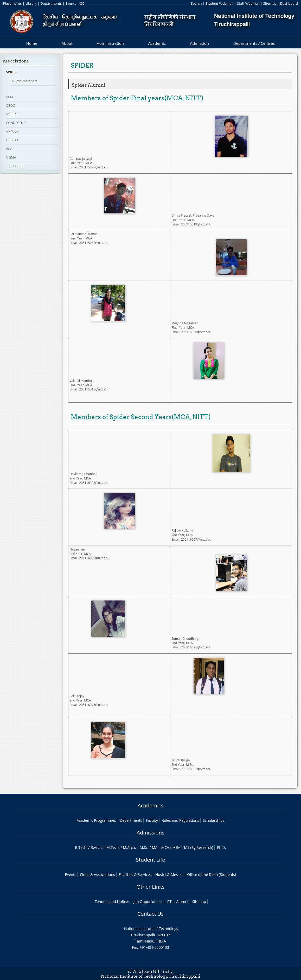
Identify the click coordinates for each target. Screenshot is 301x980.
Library (31, 3)
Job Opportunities (148, 902)
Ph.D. (222, 847)
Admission (199, 43)
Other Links (150, 887)
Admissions (150, 833)
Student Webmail (219, 3)
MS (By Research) (199, 847)
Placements (12, 3)
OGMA (11, 157)
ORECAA (12, 140)
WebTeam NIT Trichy (152, 971)
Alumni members (24, 81)
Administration (110, 43)
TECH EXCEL (15, 166)
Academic (157, 43)
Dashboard (289, 3)
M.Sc (144, 847)
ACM (9, 97)
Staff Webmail (248, 3)
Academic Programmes (96, 820)
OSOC (10, 105)
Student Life (151, 860)
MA (155, 847)
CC (82, 3)
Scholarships (214, 820)
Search (196, 3)
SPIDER (12, 72)
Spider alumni (89, 85)
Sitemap (270, 3)
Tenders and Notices (112, 902)
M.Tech (113, 847)
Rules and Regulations (180, 820)
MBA (176, 847)
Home (32, 43)
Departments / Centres (254, 43)
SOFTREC (13, 114)
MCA (165, 847)
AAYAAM (12, 131)
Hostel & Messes (169, 874)
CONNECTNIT (16, 123)
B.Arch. (97, 847)
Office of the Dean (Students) (212, 874)
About (67, 43)
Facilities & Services (135, 874)
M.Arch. (129, 847)
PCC (9, 149)
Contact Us (150, 914)
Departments (51, 3)
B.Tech (81, 847)
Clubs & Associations (97, 874)
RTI (170, 902)
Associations (16, 61)
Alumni (182, 902)
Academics (150, 805)
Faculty (152, 820)
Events (71, 3)
